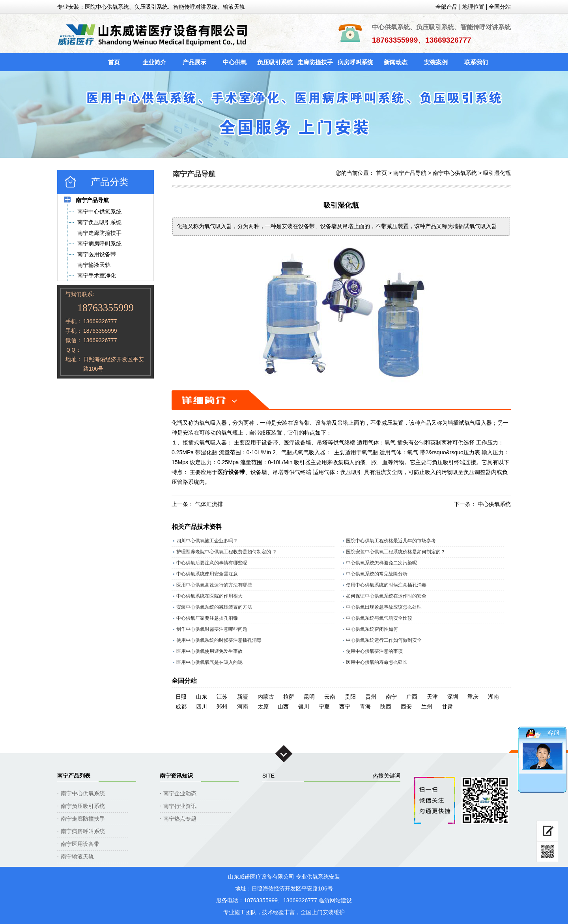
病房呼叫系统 (355, 62)
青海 (365, 707)
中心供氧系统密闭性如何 (372, 629)
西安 (406, 707)
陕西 (386, 707)
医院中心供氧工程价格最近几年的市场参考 (391, 541)
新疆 (243, 697)
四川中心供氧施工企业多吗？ (207, 541)
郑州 (222, 707)
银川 (304, 707)
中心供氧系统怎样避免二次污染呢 (381, 563)
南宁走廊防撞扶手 (83, 819)
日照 (181, 697)
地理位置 (473, 7)
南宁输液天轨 (77, 857)
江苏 (222, 697)
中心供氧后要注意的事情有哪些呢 (212, 563)
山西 (283, 707)
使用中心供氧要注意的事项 (374, 651)
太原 (263, 707)
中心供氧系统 (494, 504)
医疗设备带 (231, 472)
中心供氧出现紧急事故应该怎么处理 (384, 607)
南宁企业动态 (180, 793)
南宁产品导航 (410, 173)
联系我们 (476, 62)
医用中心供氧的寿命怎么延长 (377, 662)
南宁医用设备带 (80, 844)
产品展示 (194, 62)
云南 (330, 697)
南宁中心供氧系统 (455, 173)
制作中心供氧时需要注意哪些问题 (212, 629)
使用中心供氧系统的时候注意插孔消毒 (386, 585)
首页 (114, 62)
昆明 (309, 697)
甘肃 (447, 707)
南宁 (391, 697)
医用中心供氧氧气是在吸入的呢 (209, 662)
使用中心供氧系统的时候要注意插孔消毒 (219, 640)
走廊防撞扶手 (315, 62)
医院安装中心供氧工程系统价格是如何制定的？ (396, 552)
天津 (432, 697)
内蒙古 (266, 697)
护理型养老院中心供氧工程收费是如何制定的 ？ (227, 552)
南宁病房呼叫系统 (83, 831)
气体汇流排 (209, 504)
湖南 (493, 697)
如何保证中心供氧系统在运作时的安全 (386, 596)
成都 (181, 707)
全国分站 (500, 7)
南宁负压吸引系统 (83, 806)
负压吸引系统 (275, 62)
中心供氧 (235, 62)
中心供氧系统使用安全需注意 (207, 574)
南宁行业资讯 (180, 806)
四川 (202, 707)
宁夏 (324, 707)
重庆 (473, 697)
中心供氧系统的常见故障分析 (377, 574)
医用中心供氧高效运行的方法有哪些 (214, 585)
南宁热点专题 (180, 819)
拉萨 (289, 697)
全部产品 (447, 7)
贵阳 (350, 697)
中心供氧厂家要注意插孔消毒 (207, 618)
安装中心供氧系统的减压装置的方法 (214, 607)
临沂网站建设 (335, 900)
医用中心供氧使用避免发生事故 (209, 651)
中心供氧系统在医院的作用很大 (209, 596)
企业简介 (154, 62)
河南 (243, 707)
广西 (412, 697)
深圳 (453, 697)
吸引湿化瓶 (497, 173)
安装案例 (436, 62)
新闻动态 (396, 62)
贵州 (371, 697)
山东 (202, 697)
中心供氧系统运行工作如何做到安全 (384, 640)
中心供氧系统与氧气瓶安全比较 (379, 618)
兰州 (427, 707)
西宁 (345, 707)
